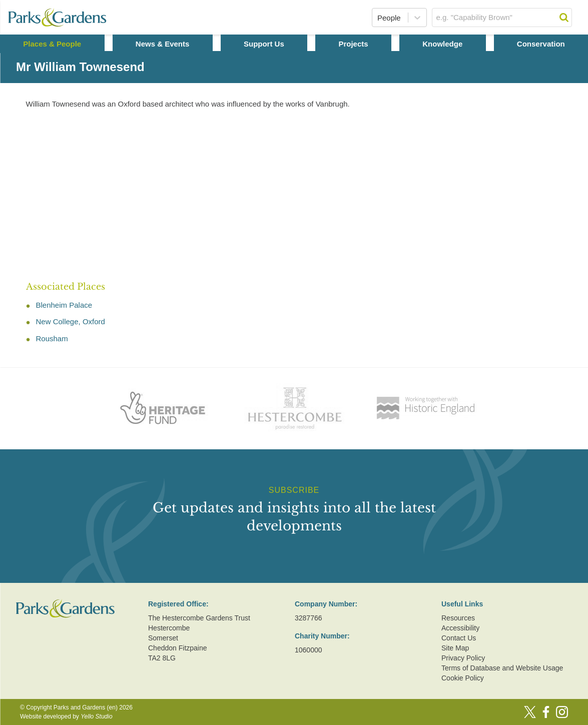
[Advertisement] (302, 196)
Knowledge (442, 44)
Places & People (52, 44)
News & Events (163, 44)
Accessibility (460, 628)
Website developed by (66, 716)
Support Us (264, 44)
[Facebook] (546, 712)
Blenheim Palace (64, 305)
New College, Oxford (71, 321)
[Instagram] (562, 712)
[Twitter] (530, 712)
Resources (458, 618)
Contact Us (459, 638)
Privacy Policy (463, 658)
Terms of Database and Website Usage (502, 668)
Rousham (52, 338)
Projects (353, 44)
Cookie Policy (463, 678)
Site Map (455, 648)
